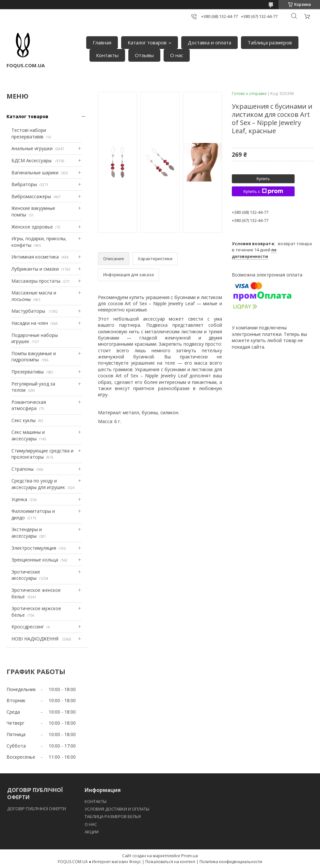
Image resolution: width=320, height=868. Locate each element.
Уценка (19, 499)
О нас (177, 55)
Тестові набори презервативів (29, 133)
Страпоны (23, 469)
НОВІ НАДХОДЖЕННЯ (36, 639)
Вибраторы (24, 184)
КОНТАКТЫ (96, 801)
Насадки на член (30, 323)
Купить (263, 179)
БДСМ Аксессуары (32, 160)
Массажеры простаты (36, 281)
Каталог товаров (147, 42)
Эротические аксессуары (26, 575)
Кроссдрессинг (28, 627)
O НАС (91, 824)
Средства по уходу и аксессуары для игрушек (38, 484)
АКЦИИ (92, 832)
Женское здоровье (32, 227)
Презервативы (28, 372)
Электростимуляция (34, 548)
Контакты (107, 55)
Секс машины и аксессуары (28, 435)
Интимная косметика (35, 257)
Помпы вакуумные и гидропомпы (34, 357)
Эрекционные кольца (35, 560)
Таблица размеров (270, 42)
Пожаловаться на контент (170, 862)
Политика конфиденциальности (231, 862)
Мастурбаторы (29, 311)
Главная (102, 42)
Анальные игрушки (32, 148)
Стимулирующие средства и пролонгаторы (42, 454)
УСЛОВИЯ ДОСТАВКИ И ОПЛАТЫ (117, 809)
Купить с (263, 191)
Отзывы (144, 55)
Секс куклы (24, 420)
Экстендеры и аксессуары (27, 533)
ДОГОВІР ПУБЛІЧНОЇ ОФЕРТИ (37, 809)
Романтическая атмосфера (29, 405)
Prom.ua (190, 856)
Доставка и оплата (209, 42)
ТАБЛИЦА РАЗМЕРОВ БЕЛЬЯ (113, 816)
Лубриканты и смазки (35, 269)
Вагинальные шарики (35, 173)
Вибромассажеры (31, 196)
